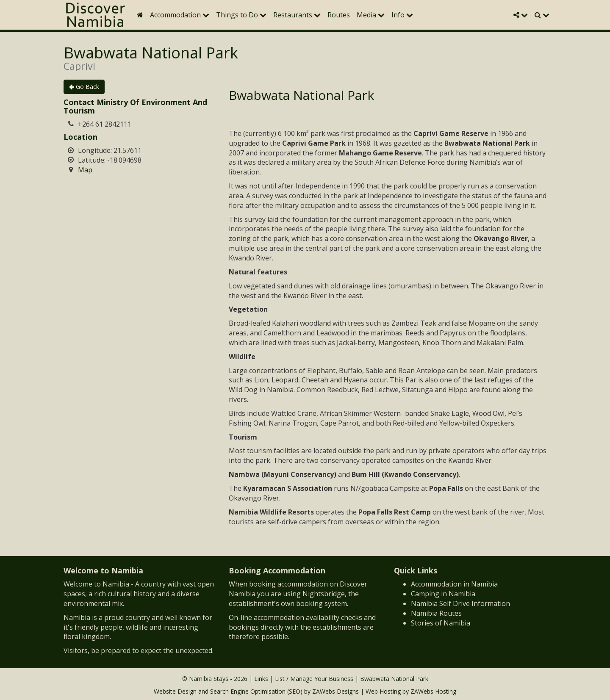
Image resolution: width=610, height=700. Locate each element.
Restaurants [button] (297, 15)
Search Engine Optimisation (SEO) (256, 691)
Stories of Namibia (441, 623)
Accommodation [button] (180, 15)
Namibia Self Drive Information (460, 603)
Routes (339, 15)
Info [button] (402, 15)
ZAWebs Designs (335, 691)
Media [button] (371, 15)
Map (85, 170)
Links (261, 679)
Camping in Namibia (443, 594)
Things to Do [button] (241, 15)
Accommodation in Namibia (454, 584)
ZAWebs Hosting (433, 691)
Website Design (175, 691)
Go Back (84, 87)
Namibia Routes (436, 613)
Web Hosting (383, 691)
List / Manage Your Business (314, 679)
